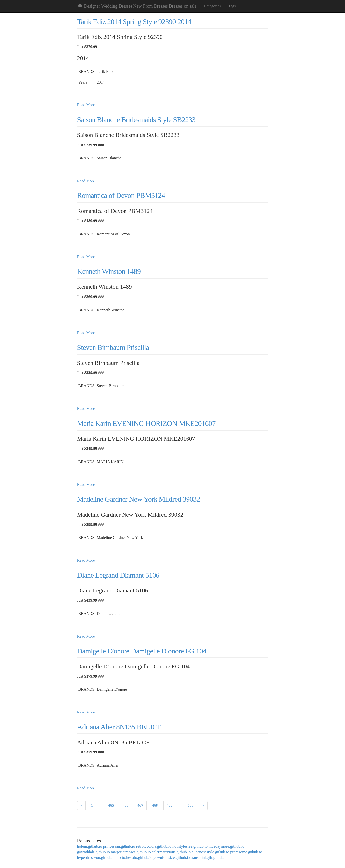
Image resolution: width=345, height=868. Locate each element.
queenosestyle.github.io (210, 852)
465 (111, 805)
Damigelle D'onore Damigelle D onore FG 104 (142, 651)
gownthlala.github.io (94, 852)
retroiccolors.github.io (154, 846)
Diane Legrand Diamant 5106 (118, 575)
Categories (212, 6)
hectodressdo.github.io (134, 857)
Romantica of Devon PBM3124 (121, 195)
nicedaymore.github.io (226, 846)
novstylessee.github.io (190, 846)
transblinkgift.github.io (209, 857)
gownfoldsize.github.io (172, 857)
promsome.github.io (246, 852)
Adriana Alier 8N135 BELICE (119, 727)
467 (140, 805)
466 (126, 805)
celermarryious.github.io (171, 852)
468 (155, 805)
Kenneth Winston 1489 (109, 271)
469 (170, 805)
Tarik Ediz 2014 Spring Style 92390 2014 (134, 21)
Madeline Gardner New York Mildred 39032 (139, 499)
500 (191, 805)
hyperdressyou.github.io (96, 857)
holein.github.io (90, 846)
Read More (86, 105)
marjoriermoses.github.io (131, 852)
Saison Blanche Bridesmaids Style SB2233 (136, 119)
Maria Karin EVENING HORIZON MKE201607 (146, 423)
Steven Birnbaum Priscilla (113, 347)
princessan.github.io (119, 846)
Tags (232, 6)
